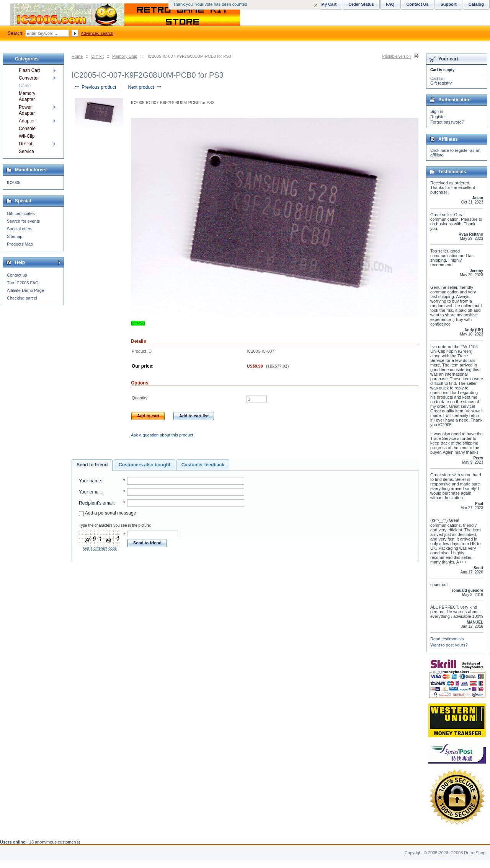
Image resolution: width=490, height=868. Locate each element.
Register (438, 117)
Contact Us (417, 4)
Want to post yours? (449, 645)
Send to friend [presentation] (92, 465)
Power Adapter (27, 110)
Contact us (17, 275)
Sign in (437, 111)
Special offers (20, 229)
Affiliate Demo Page (25, 290)
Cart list (437, 78)
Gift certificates (21, 213)
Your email (90, 492)
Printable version (397, 56)
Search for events (23, 221)
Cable (25, 86)
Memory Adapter (27, 96)
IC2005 (14, 182)
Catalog (476, 4)
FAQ (390, 4)
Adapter (27, 121)
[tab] (92, 465)
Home (77, 56)
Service (26, 151)
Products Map (20, 244)
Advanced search (97, 33)
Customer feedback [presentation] (203, 465)
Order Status (361, 4)
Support (448, 4)
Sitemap (15, 236)
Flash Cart (29, 70)
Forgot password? (447, 122)
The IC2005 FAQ (23, 283)
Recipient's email (96, 503)
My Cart (329, 4)
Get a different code (100, 548)
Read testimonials (447, 639)
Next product (145, 87)
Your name (90, 481)
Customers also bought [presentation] (145, 465)
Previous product (95, 87)
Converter (29, 78)
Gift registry (441, 83)
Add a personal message (107, 513)
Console (27, 129)
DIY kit (98, 56)
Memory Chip (125, 56)
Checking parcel (22, 298)
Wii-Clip (27, 136)
